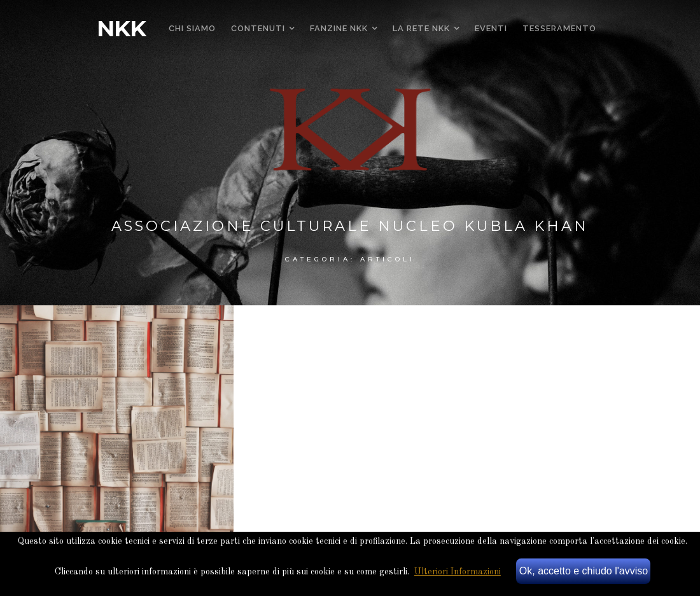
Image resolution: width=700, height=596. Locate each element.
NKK (121, 29)
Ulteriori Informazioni (458, 572)
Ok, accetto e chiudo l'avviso (584, 571)
